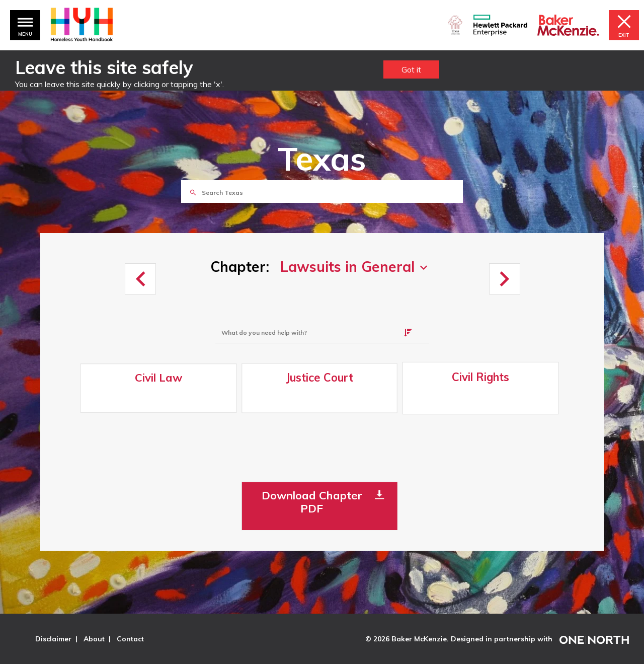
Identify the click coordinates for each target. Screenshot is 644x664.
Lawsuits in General (347, 267)
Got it (411, 69)
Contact (130, 639)
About (94, 639)
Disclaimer (53, 639)
